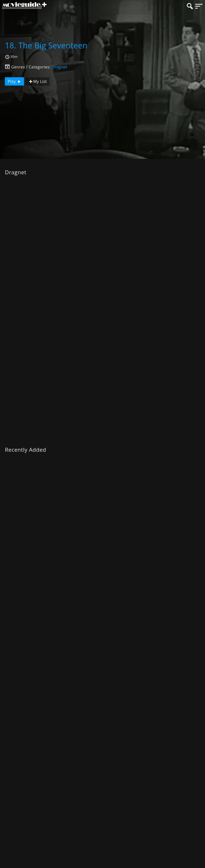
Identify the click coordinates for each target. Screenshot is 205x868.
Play (15, 81)
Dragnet (59, 67)
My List (37, 82)
